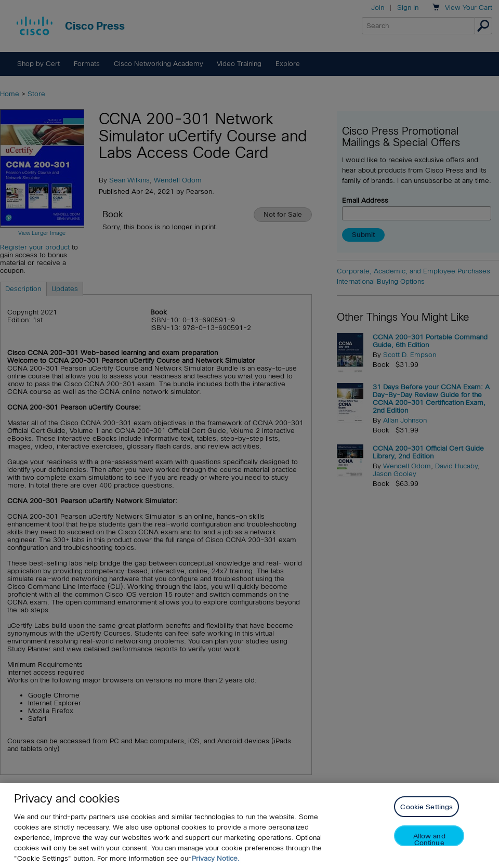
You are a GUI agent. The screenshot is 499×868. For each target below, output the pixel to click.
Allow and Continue (429, 839)
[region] (249, 825)
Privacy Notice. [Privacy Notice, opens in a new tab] (216, 858)
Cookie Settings (426, 807)
